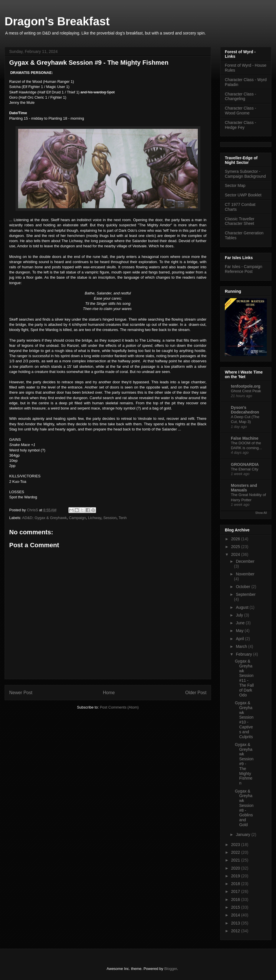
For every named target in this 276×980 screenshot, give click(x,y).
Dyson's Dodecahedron (245, 410)
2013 (236, 923)
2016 (236, 899)
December (245, 561)
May (240, 631)
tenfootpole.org (246, 386)
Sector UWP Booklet (243, 195)
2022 (236, 852)
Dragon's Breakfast (57, 21)
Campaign (77, 518)
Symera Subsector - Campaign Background (245, 174)
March (242, 646)
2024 (236, 554)
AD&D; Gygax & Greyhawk (44, 518)
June (241, 623)
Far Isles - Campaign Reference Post (244, 269)
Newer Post (21, 693)
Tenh (122, 518)
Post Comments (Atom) (119, 707)
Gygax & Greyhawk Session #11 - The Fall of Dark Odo (244, 678)
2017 (236, 891)
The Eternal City (245, 469)
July (240, 615)
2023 (236, 845)
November (245, 574)
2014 (236, 915)
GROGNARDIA (245, 464)
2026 (236, 539)
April (240, 639)
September (246, 594)
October (244, 587)
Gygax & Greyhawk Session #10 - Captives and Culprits (244, 720)
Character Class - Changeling (240, 96)
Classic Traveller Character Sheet (240, 221)
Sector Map (235, 185)
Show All (261, 513)
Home (109, 693)
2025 (236, 547)
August (243, 607)
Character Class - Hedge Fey (240, 125)
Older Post (196, 693)
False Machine (245, 438)
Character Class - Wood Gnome (240, 111)
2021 (236, 860)
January (244, 834)
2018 (236, 884)
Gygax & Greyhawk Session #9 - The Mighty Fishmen (244, 764)
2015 (236, 907)
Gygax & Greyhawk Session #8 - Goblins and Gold (244, 808)
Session (110, 518)
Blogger (170, 969)
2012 (236, 931)
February (244, 654)
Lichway (95, 518)
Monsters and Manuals (244, 488)
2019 (236, 876)
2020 (236, 868)
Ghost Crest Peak (246, 391)
